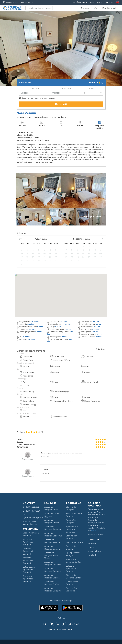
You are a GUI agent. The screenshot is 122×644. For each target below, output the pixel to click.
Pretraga (85, 8)
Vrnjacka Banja (94, 551)
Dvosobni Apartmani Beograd (28, 551)
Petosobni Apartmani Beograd (28, 579)
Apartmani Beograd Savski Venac (51, 555)
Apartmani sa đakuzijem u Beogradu (72, 529)
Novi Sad (92, 555)
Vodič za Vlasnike (95, 534)
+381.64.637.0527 (28, 2)
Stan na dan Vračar (75, 542)
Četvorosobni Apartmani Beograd (29, 569)
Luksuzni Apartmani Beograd (71, 568)
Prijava (110, 2)
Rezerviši (61, 104)
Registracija (97, 2)
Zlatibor (91, 547)
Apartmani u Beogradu (62, 629)
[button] (96, 8)
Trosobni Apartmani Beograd (28, 560)
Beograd (92, 543)
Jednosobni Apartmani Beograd (28, 542)
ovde (93, 531)
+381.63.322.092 (13, 2)
